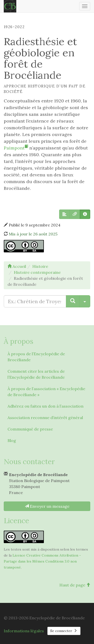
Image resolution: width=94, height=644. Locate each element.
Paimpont (16, 148)
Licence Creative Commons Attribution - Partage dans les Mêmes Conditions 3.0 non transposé (42, 561)
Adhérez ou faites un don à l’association (45, 406)
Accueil (17, 266)
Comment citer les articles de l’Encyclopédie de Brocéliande (36, 374)
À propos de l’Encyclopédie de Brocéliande (36, 357)
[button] (64, 214)
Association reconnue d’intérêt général (45, 418)
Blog (12, 440)
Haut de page (75, 585)
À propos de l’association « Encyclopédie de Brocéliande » (46, 392)
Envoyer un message (47, 506)
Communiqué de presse (30, 429)
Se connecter (64, 631)
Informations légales (24, 631)
